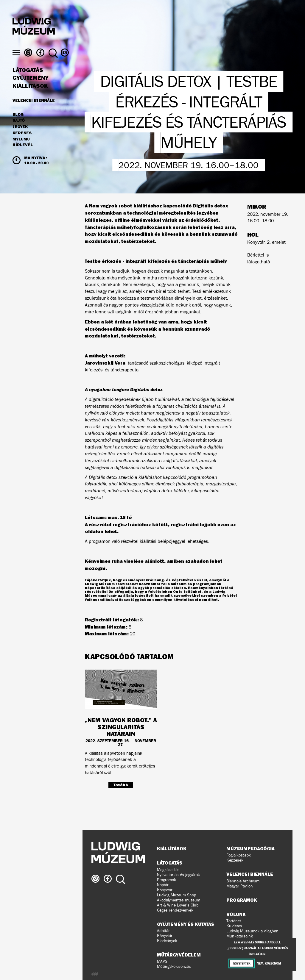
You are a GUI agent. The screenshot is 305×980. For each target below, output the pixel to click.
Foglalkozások (239, 855)
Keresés (22, 145)
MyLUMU (21, 151)
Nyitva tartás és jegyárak (178, 875)
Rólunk (236, 914)
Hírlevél (23, 157)
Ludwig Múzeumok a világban (252, 931)
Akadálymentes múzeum (179, 900)
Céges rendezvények (175, 910)
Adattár (163, 931)
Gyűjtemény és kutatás (186, 924)
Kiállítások (30, 98)
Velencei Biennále (34, 112)
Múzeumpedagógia (250, 848)
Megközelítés (168, 870)
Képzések (235, 860)
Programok (166, 880)
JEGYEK (20, 138)
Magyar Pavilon (240, 886)
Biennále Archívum (243, 881)
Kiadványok (167, 941)
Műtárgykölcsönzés (174, 966)
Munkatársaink (240, 936)
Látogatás (28, 82)
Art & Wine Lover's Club (178, 905)
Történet (234, 921)
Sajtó (19, 132)
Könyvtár (165, 890)
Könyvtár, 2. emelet (266, 242)
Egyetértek (242, 963)
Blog (18, 126)
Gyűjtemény (31, 90)
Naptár (163, 885)
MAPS (162, 961)
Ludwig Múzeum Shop (176, 895)
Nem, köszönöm (269, 963)
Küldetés (234, 926)
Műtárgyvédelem (179, 955)
